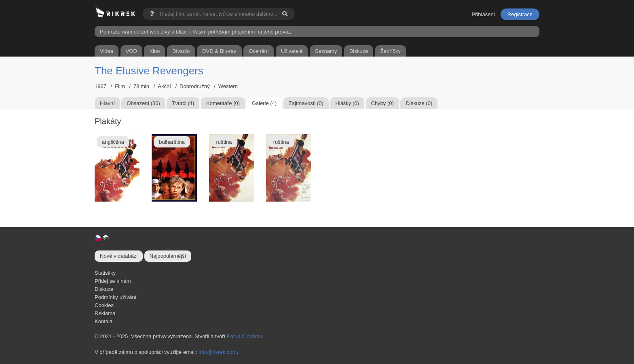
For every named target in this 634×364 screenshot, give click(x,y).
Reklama (105, 313)
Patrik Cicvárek (244, 336)
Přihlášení (483, 14)
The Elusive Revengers (149, 71)
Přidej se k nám (113, 281)
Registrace (520, 14)
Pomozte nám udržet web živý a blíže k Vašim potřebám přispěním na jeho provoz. (196, 32)
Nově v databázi (119, 256)
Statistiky (105, 273)
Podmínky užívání (115, 297)
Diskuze (104, 289)
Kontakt (104, 321)
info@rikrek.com (218, 352)
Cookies (104, 305)
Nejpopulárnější (168, 256)
